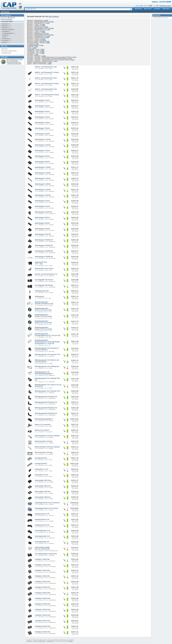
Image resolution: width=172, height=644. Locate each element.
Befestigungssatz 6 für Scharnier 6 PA (47, 355)
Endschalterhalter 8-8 (42, 542)
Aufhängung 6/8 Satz (42, 291)
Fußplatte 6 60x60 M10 (43, 598)
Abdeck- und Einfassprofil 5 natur (46, 67)
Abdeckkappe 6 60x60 (42, 162)
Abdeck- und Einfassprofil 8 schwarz (47, 95)
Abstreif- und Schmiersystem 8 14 (46, 274)
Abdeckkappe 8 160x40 (43, 190)
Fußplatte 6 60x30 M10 (43, 582)
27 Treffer (46, 33)
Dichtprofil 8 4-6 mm (42, 475)
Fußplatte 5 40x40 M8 (42, 576)
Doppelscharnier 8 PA (42, 525)
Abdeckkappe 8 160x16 (43, 178)
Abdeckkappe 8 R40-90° (43, 234)
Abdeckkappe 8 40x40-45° (44, 212)
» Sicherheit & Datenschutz (14, 64)
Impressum (5, 49)
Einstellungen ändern (165, 6)
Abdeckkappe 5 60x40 (42, 128)
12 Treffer (47, 30)
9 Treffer (46, 20)
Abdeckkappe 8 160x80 (43, 195)
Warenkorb (138, 9)
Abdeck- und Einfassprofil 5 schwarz (47, 72)
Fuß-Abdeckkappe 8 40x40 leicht (46, 554)
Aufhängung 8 (39, 296)
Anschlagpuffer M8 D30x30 (44, 285)
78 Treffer (51, 35)
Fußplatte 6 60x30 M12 (43, 587)
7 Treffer (46, 27)
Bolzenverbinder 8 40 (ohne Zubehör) (47, 436)
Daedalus (70, 641)
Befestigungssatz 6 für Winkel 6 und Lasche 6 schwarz (47, 361)
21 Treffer (47, 36)
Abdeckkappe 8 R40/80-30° (44, 240)
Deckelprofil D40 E (41, 458)
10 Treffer (42, 24)
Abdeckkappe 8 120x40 (43, 167)
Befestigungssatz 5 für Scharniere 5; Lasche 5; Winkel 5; (47, 349)
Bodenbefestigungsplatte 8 (44, 419)
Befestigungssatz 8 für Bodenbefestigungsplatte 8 (44, 373)
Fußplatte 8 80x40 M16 (43, 626)
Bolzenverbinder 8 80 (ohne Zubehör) (47, 447)
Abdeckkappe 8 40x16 (42, 201)
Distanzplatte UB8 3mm (43, 492)
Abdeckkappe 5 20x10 (42, 100)
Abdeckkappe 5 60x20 (42, 123)
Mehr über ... (167, 9)
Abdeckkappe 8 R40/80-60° (44, 251)
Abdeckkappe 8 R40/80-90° (44, 257)
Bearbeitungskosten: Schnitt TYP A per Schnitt (43, 309)
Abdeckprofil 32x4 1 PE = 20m (41, 263)
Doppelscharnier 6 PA (42, 519)
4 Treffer (47, 23)
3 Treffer (43, 26)
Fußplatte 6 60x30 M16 (43, 593)
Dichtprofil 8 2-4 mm (42, 469)
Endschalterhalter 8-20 (42, 536)
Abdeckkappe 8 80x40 (42, 223)
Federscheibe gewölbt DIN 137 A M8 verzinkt (42, 548)
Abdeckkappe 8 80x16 (42, 218)
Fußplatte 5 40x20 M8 (42, 559)
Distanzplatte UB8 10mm (43, 480)
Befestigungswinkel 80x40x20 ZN (46, 413)
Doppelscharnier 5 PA (42, 514)
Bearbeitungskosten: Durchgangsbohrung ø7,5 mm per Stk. (48, 335)
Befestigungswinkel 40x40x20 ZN (46, 397)
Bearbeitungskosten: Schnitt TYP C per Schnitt (43, 322)
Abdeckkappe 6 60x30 (42, 156)
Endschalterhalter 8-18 (42, 531)
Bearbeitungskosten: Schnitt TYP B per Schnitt (43, 316)
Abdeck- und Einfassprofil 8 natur (46, 89)
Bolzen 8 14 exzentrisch (43, 425)
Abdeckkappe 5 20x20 (42, 106)
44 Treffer (43, 40)
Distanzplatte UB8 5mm (43, 497)
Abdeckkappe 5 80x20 (42, 134)
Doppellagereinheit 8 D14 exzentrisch (47, 503)
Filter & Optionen (54, 17)
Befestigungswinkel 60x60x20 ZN (46, 408)
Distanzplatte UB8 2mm (43, 486)
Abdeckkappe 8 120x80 (43, 173)
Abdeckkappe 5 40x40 (42, 117)
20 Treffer (51, 22)
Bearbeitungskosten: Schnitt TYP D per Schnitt (43, 328)
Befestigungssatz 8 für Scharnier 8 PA (47, 391)
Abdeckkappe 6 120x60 (43, 145)
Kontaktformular (6, 53)
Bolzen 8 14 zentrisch (42, 430)
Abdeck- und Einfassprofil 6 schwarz (47, 84)
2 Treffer (47, 41)
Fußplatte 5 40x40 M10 (43, 565)
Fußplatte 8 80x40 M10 (43, 615)
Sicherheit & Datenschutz (9, 51)
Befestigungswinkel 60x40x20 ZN (46, 402)
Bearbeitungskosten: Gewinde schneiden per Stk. (44, 303)
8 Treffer (70, 58)
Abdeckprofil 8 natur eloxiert (44, 269)
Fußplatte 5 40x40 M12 (43, 570)
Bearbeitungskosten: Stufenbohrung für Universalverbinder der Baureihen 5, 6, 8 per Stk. (47, 342)
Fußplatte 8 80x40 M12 (43, 621)
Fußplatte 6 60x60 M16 (43, 610)
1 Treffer (47, 43)
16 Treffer (74, 57)
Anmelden (157, 9)
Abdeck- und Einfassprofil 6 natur (46, 78)
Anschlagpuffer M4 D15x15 (44, 280)
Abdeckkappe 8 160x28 (43, 184)
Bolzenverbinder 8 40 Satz (44, 441)
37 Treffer (42, 39)
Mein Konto (148, 9)
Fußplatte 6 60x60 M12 (43, 604)
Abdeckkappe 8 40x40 (42, 206)
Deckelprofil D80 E (41, 464)
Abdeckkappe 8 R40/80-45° (44, 245)
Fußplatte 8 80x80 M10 (43, 632)
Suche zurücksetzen (7, 19)
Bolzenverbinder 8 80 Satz (44, 452)
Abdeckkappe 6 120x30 (43, 139)
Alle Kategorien (5, 12)
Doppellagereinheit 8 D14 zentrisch (47, 508)
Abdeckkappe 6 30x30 (42, 151)
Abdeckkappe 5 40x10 (42, 111)
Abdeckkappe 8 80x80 (42, 229)
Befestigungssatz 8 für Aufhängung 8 (47, 366)
